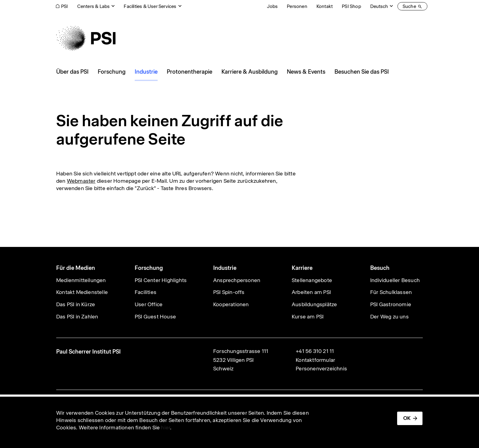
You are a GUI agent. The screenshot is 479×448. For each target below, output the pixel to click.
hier (166, 428)
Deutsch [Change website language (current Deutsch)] (379, 6)
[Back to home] (86, 38)
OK (407, 418)
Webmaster (81, 181)
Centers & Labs (94, 6)
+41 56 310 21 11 (315, 351)
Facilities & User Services (150, 6)
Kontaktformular (315, 360)
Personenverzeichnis (321, 369)
